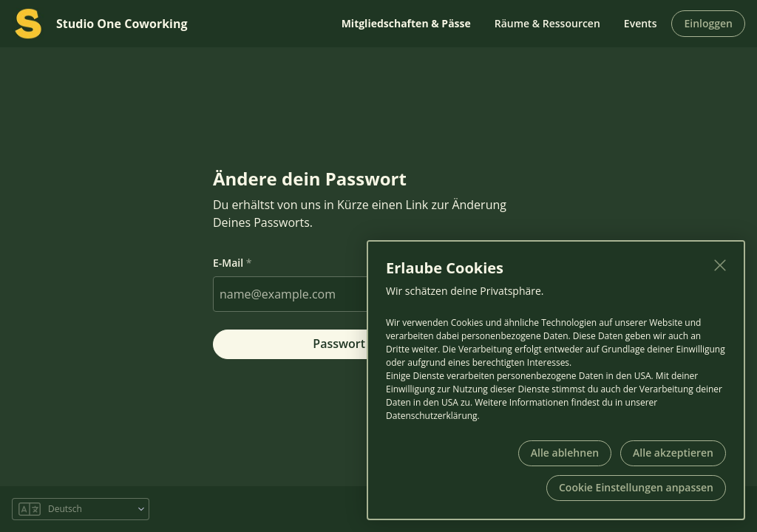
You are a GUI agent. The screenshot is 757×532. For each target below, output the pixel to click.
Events (641, 23)
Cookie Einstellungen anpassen (636, 487)
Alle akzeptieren (673, 453)
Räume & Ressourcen (547, 23)
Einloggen (708, 23)
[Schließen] (720, 265)
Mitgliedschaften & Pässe (406, 23)
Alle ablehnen (565, 453)
